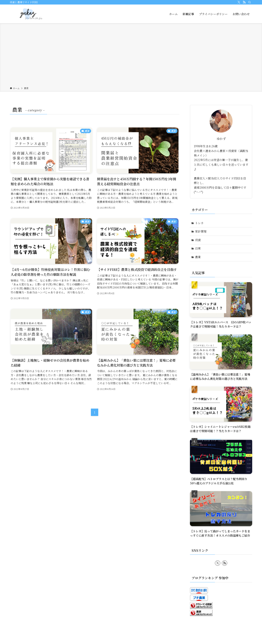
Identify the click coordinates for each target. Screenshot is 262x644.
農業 (198, 257)
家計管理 (201, 231)
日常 (198, 248)
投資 (198, 240)
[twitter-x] (239, 2)
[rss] (244, 2)
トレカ (199, 223)
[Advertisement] (131, 56)
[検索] (250, 2)
